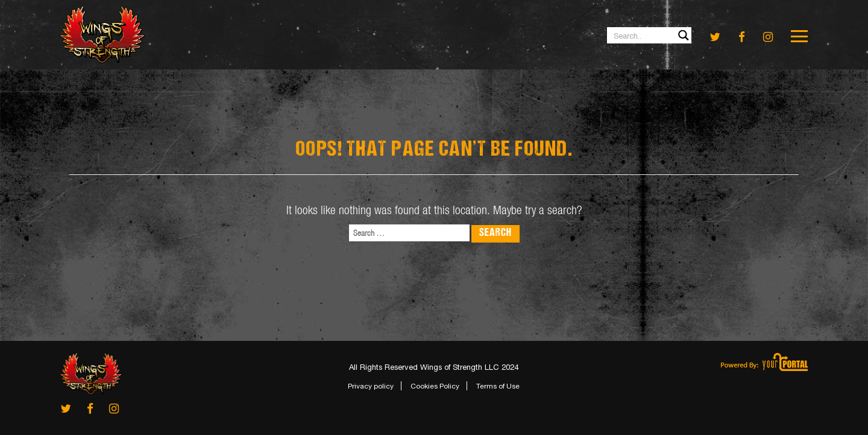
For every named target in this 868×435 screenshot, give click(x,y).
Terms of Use (498, 386)
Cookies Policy (435, 386)
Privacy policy (371, 386)
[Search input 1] (650, 35)
